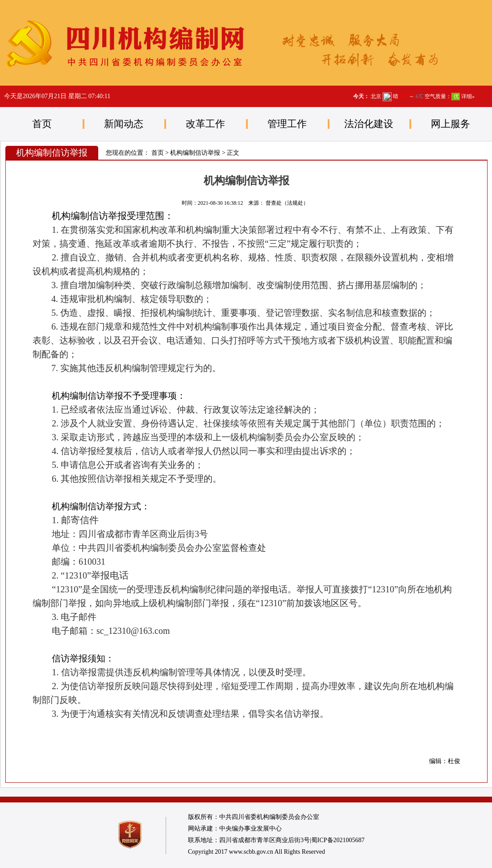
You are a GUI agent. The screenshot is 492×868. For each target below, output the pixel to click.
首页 (42, 124)
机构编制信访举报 (195, 153)
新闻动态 (124, 124)
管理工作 (287, 124)
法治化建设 (369, 124)
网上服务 (450, 124)
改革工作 (205, 124)
